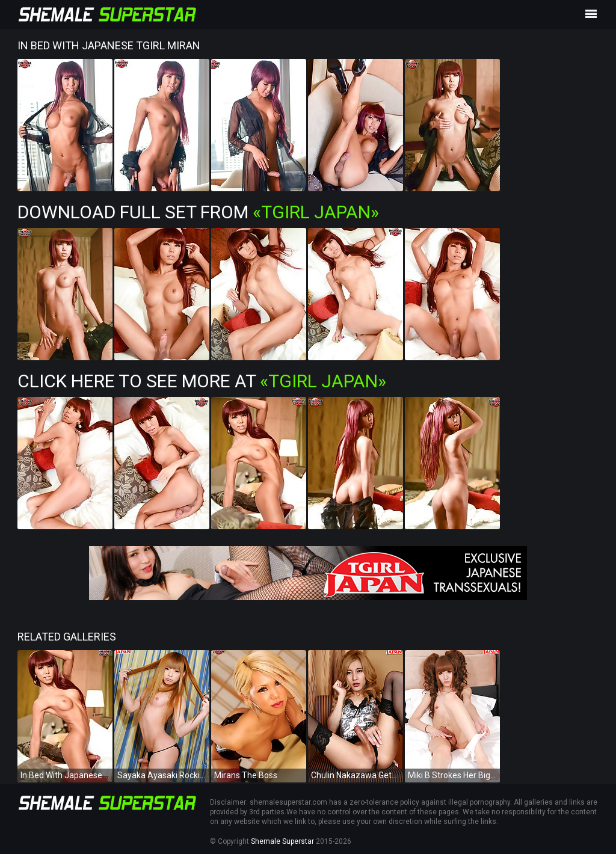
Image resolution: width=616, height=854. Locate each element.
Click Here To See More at (202, 381)
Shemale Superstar (282, 841)
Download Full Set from (198, 212)
